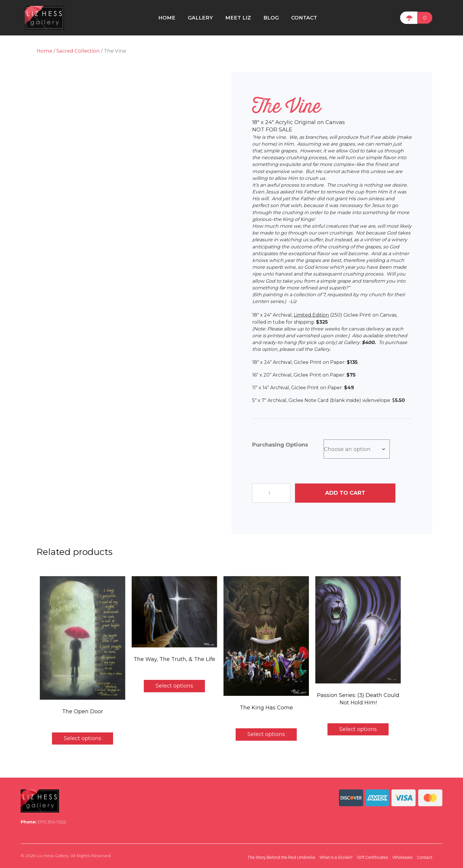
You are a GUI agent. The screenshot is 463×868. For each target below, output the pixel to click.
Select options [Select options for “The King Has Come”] (266, 734)
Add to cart (345, 493)
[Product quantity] (271, 493)
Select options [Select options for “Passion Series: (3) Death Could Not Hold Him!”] (358, 729)
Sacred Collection (78, 51)
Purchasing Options (280, 445)
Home (44, 51)
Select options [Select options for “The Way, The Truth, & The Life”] (174, 686)
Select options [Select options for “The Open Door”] (83, 738)
